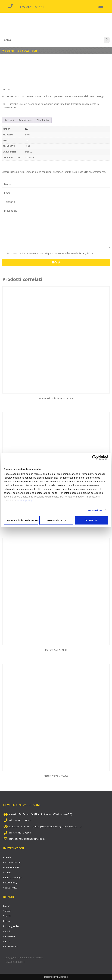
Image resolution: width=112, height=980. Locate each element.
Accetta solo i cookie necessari (22, 520)
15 (26, 140)
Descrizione (25, 120)
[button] (101, 6)
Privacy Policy (86, 253)
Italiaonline (62, 977)
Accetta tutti (92, 520)
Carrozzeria (9, 936)
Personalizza (95, 510)
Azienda (7, 857)
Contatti (7, 872)
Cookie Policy (10, 888)
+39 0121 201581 (32, 7)
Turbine (7, 911)
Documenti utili (11, 867)
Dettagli (9, 120)
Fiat (27, 129)
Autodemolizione (12, 862)
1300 (28, 146)
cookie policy (25, 500)
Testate (7, 916)
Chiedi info (43, 120)
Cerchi (6, 941)
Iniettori (7, 921)
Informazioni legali (13, 878)
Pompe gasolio (11, 926)
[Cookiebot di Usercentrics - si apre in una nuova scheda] (95, 457)
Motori (7, 906)
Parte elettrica (10, 946)
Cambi (6, 931)
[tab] (9, 120)
